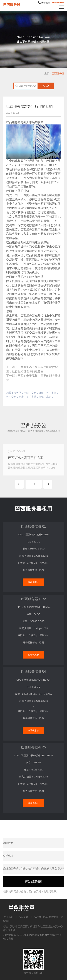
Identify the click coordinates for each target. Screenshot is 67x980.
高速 (49, 397)
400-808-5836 (58, 3)
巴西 (26, 393)
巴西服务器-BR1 (33, 526)
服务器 (18, 393)
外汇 (41, 393)
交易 (34, 393)
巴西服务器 (58, 73)
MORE (34, 484)
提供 (41, 397)
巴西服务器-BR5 (33, 747)
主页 (47, 73)
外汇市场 (51, 393)
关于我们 (9, 917)
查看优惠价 (33, 582)
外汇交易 (11, 397)
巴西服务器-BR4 (33, 672)
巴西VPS (36, 917)
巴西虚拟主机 (51, 917)
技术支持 (31, 397)
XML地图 (8, 939)
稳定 (21, 397)
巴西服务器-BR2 (33, 599)
